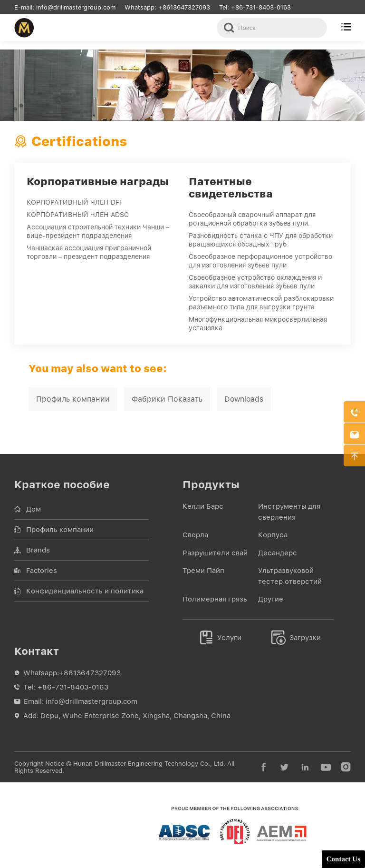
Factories (42, 571)
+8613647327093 (184, 7)
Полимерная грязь (215, 599)
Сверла (195, 535)
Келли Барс (203, 506)
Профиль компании (73, 399)
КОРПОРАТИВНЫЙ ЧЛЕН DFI (74, 202)
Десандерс (278, 553)
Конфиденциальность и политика (85, 591)
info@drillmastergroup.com (77, 7)
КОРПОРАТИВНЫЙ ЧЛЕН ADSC (78, 215)
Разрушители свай (215, 553)
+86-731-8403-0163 (261, 7)
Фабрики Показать (167, 399)
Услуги (220, 638)
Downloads (244, 399)
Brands (38, 550)
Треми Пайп (203, 571)
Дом (34, 509)
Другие (271, 599)
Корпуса (273, 535)
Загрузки (296, 638)
